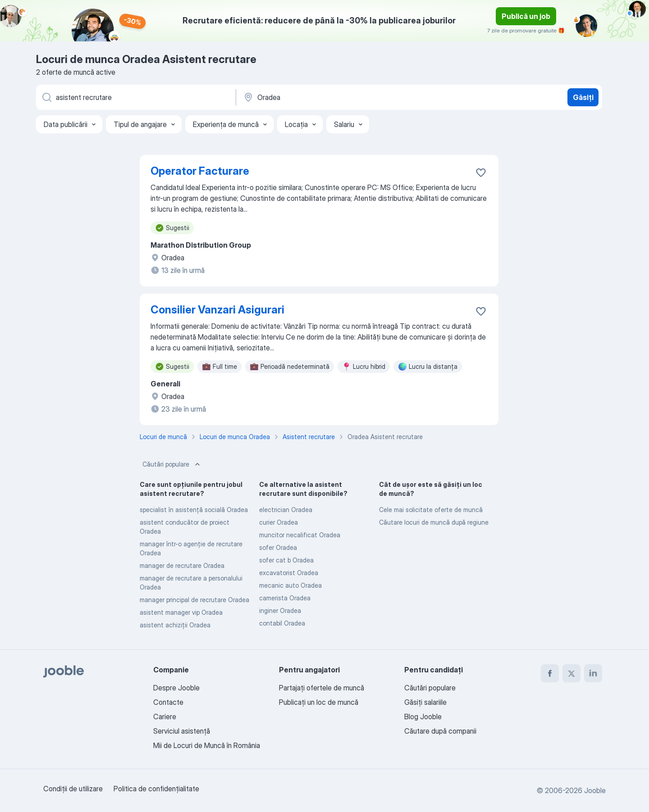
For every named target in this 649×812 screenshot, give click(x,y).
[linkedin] (593, 673)
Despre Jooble (176, 688)
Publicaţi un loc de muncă (319, 702)
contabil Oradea (282, 623)
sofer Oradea (278, 547)
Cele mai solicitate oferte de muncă (431, 510)
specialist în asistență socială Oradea (194, 510)
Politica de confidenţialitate (156, 789)
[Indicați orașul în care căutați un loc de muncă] (337, 97)
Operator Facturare (200, 171)
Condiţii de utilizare (73, 789)
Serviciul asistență (182, 731)
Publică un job (526, 16)
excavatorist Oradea (289, 573)
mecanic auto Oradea (290, 585)
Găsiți (583, 97)
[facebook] (550, 673)
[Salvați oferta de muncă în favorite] (481, 172)
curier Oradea (279, 522)
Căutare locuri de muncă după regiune (434, 522)
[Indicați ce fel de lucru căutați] (135, 97)
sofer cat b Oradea (286, 560)
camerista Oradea (285, 598)
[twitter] (571, 673)
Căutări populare (172, 464)
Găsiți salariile (425, 702)
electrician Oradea (286, 510)
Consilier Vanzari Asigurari (217, 310)
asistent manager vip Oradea (181, 612)
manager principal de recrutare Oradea (194, 600)
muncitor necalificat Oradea (300, 535)
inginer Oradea (280, 610)
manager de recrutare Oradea (182, 565)
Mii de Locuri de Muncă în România (207, 745)
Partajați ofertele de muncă (322, 688)
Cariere (165, 717)
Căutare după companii (440, 731)
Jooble (595, 790)
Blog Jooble (423, 717)
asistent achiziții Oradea (175, 625)
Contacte (168, 702)
